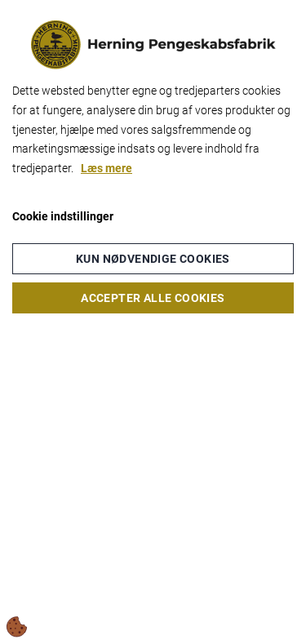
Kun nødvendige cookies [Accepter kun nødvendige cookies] (153, 259)
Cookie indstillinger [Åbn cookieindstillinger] (63, 216)
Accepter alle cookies (153, 298)
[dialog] (153, 322)
